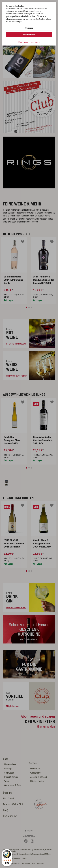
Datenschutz (23, 42)
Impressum (35, 42)
